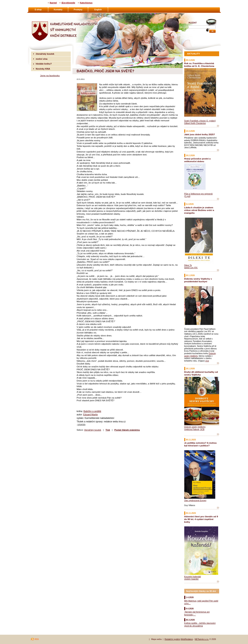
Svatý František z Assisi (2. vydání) (200, 121)
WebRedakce (187, 639)
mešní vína (42, 59)
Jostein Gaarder (192, 579)
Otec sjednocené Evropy (195, 500)
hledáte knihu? (44, 64)
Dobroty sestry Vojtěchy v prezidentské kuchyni (198, 280)
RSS (37, 639)
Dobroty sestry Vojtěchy (195, 427)
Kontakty (58, 9)
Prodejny (78, 9)
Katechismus (86, 3)
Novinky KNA (43, 69)
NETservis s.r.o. (202, 639)
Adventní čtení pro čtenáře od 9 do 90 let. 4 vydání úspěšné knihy (201, 519)
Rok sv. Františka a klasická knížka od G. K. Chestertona (199, 65)
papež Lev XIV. (191, 268)
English (98, 9)
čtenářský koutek (93, 430)
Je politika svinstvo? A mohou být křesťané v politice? (201, 444)
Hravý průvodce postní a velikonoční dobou (197, 160)
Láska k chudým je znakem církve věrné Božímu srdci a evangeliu (199, 210)
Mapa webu (156, 639)
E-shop (38, 9)
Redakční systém (172, 639)
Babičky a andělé (92, 411)
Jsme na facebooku (50, 75)
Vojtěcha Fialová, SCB (194, 429)
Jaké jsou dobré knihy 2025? (200, 134)
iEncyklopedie (68, 3)
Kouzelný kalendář (193, 577)
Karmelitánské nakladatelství (46, 15)
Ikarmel (53, 3)
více (207, 361)
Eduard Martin (91, 415)
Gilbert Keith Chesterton (195, 123)
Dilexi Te (188, 265)
